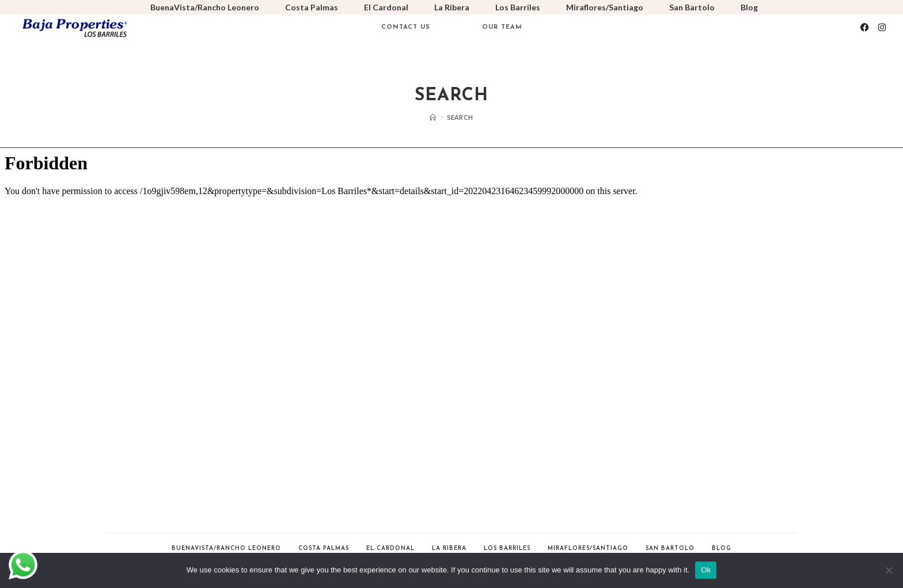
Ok (706, 570)
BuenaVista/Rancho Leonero (205, 7)
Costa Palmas (312, 7)
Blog (749, 7)
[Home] (433, 117)
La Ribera (452, 7)
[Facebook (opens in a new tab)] (865, 27)
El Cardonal (386, 7)
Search (460, 117)
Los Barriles (518, 7)
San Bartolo (692, 7)
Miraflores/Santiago (605, 7)
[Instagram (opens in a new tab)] (882, 27)
